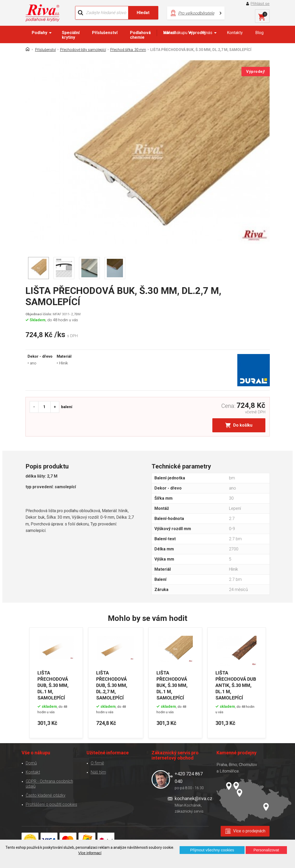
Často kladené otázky (46, 795)
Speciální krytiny (71, 35)
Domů (31, 763)
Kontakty (235, 33)
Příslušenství (105, 33)
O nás (207, 33)
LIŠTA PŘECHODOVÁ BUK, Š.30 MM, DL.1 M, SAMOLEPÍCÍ (172, 685)
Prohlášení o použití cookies (51, 804)
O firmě (97, 763)
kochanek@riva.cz (192, 798)
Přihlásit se (260, 4)
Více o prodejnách (249, 831)
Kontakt (33, 772)
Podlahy (40, 33)
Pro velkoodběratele (196, 13)
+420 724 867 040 (189, 777)
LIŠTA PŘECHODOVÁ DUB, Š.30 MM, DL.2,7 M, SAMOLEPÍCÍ (112, 685)
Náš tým (98, 772)
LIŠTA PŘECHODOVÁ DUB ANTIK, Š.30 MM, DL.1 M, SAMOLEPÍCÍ (236, 685)
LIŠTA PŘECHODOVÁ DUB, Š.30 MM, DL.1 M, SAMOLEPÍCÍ (53, 685)
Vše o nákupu (175, 33)
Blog (259, 33)
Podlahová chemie (140, 35)
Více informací (90, 853)
